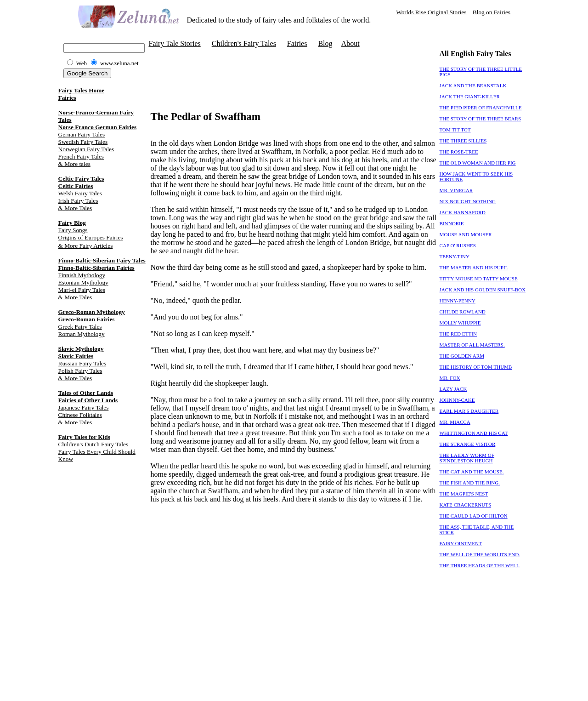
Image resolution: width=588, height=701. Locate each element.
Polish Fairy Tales (80, 371)
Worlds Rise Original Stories (431, 12)
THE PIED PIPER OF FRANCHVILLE (481, 108)
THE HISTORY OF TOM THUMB (476, 367)
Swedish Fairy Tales (83, 142)
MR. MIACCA (455, 422)
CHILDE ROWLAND (463, 312)
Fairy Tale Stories (175, 43)
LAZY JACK (453, 389)
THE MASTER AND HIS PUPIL (474, 268)
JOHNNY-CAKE (457, 400)
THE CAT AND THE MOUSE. (472, 472)
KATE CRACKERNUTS (466, 505)
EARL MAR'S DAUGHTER (469, 411)
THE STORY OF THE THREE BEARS (481, 119)
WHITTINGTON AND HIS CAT (474, 433)
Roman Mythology (82, 334)
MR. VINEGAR (456, 190)
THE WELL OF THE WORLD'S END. (480, 554)
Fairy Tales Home (82, 90)
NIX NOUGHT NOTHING (468, 201)
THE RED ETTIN (458, 334)
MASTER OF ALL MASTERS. (472, 345)
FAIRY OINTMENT (461, 543)
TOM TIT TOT (455, 130)
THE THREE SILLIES (463, 141)
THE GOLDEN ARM (462, 356)
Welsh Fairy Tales (80, 193)
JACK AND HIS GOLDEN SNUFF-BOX (483, 290)
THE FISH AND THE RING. (470, 483)
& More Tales (75, 208)
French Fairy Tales (81, 157)
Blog (325, 43)
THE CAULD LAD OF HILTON (474, 516)
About (351, 43)
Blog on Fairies (492, 12)
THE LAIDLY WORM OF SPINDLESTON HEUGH (467, 458)
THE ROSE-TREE (459, 152)
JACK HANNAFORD (463, 212)
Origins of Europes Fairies (91, 237)
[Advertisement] (258, 63)
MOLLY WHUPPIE (460, 323)
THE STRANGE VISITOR (468, 444)
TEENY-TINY (455, 256)
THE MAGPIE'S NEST (464, 494)
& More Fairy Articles (86, 246)
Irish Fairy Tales (78, 201)
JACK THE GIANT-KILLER (470, 97)
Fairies (67, 98)
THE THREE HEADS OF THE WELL (480, 565)
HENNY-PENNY (458, 301)
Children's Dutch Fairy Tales (93, 444)
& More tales (74, 164)
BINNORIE (452, 223)
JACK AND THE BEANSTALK (473, 85)
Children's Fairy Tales (244, 43)
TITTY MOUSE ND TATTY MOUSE (479, 279)
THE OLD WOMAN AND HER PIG (478, 163)
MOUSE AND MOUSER (466, 234)
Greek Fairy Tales (80, 327)
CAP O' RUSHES (458, 245)
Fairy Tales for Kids (84, 437)
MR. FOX (450, 378)
